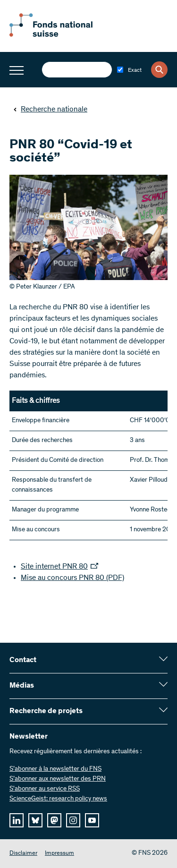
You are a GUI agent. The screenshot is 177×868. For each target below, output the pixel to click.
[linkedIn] (17, 820)
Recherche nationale (50, 110)
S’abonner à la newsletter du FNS (55, 769)
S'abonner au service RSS (45, 789)
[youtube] (92, 820)
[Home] (61, 35)
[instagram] (73, 820)
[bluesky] (35, 820)
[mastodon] (54, 820)
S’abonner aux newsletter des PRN (58, 779)
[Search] (159, 70)
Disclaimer (23, 854)
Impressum (59, 854)
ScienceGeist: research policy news (58, 799)
